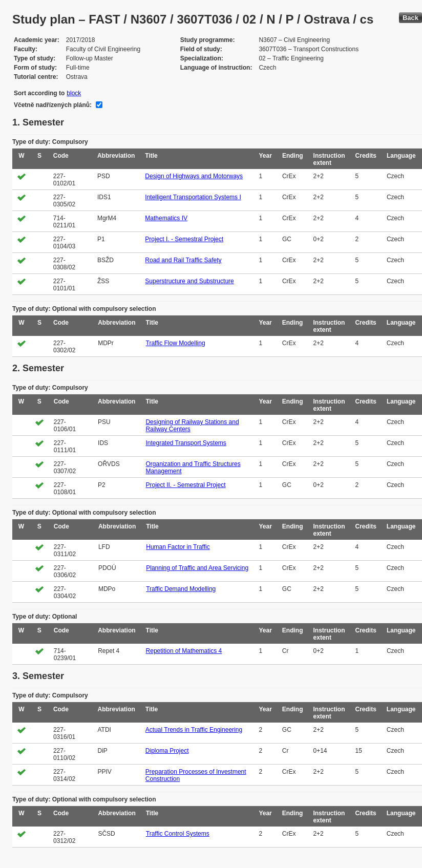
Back (410, 18)
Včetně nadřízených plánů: (53, 105)
